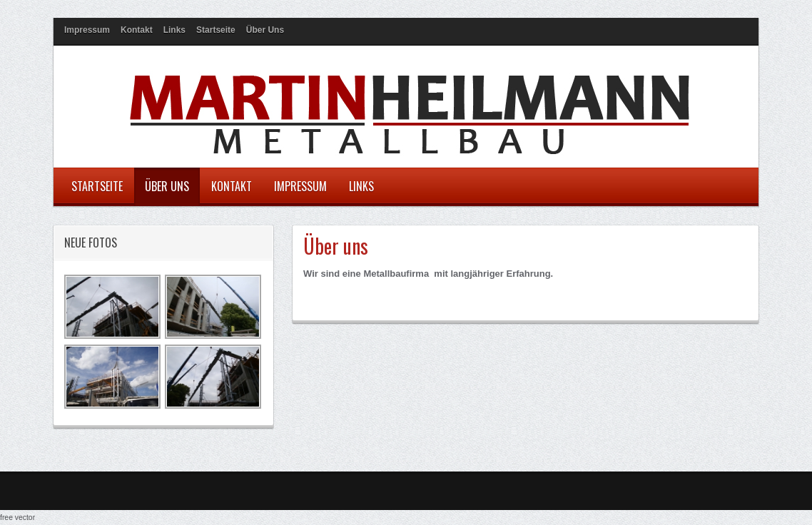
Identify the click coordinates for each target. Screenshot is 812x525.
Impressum (87, 30)
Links (174, 30)
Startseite (216, 30)
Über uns (265, 30)
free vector (17, 518)
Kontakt (137, 30)
